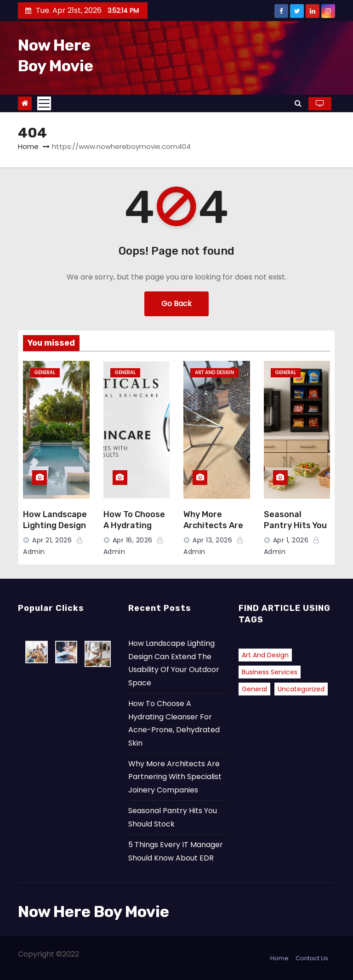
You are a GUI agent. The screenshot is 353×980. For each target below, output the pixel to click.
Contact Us (312, 958)
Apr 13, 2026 (212, 540)
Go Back (176, 304)
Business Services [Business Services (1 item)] (270, 672)
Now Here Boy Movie (94, 912)
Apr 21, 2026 (52, 540)
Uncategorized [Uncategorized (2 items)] (301, 689)
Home (28, 146)
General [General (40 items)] (254, 689)
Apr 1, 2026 (291, 540)
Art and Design (214, 373)
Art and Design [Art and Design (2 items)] (265, 655)
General (45, 373)
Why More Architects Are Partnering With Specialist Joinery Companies (175, 777)
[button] (298, 103)
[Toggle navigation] (44, 103)
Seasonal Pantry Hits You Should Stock (295, 525)
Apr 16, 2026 (133, 540)
